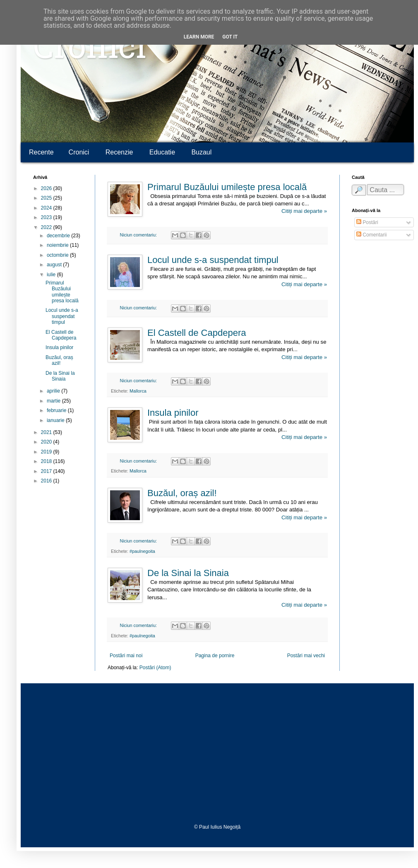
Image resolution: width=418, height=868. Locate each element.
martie (54, 401)
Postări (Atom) (155, 668)
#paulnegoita (142, 551)
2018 (47, 461)
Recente (41, 152)
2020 (47, 442)
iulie (52, 275)
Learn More (199, 37)
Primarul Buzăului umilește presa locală (227, 187)
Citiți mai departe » (304, 211)
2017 (47, 471)
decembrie (59, 236)
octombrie (58, 255)
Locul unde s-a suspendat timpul (213, 260)
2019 (47, 452)
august (55, 265)
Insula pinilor (173, 413)
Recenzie (119, 152)
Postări (367, 222)
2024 (47, 208)
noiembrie (58, 245)
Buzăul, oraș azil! (182, 493)
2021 (47, 432)
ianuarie (56, 420)
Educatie (162, 152)
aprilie (54, 391)
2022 (47, 227)
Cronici (90, 50)
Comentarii (371, 235)
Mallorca (138, 391)
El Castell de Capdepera (197, 333)
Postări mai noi (126, 656)
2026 (47, 188)
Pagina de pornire (215, 656)
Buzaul (201, 152)
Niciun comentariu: (139, 235)
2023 (47, 217)
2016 (47, 481)
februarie (57, 410)
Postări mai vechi (306, 656)
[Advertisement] (217, 754)
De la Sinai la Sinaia (188, 573)
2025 (47, 198)
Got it (230, 37)
